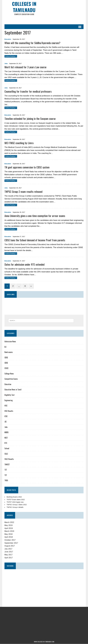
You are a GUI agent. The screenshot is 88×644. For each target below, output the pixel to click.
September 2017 (11, 543)
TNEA (6, 481)
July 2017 (8, 549)
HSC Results (9, 411)
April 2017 (8, 558)
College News (9, 374)
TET (6, 470)
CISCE (6, 368)
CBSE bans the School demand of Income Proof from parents (35, 240)
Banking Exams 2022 (14, 497)
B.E (5, 347)
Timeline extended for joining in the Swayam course (30, 119)
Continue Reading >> (11, 56)
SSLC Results (9, 459)
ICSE (6, 416)
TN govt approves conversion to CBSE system (27, 167)
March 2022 (9, 522)
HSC (6, 406)
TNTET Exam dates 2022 (16, 500)
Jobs (6, 64)
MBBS (6, 432)
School (7, 448)
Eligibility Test (9, 395)
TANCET (7, 464)
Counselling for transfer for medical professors (28, 91)
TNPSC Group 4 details (15, 507)
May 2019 (8, 525)
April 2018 (8, 537)
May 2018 (8, 534)
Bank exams (8, 352)
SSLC (6, 454)
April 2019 (8, 528)
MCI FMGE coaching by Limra (19, 143)
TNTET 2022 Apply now (15, 502)
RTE (6, 443)
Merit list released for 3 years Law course (25, 67)
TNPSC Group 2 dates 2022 (17, 505)
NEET (6, 438)
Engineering (8, 400)
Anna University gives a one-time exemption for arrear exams (35, 216)
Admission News (10, 342)
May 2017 (8, 555)
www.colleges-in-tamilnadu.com (44, 642)
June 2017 (9, 552)
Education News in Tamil (13, 390)
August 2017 (10, 546)
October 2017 (10, 540)
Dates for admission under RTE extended (24, 264)
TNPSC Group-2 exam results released (23, 191)
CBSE (6, 358)
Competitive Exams (11, 379)
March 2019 (9, 531)
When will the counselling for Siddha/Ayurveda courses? (32, 43)
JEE (5, 422)
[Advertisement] (57, 20)
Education (8, 39)
